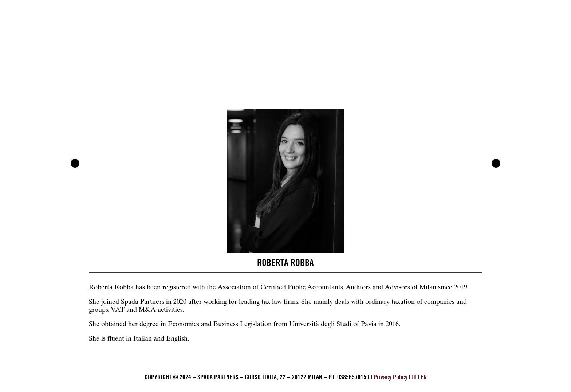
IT (414, 378)
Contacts (469, 78)
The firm (225, 78)
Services (163, 78)
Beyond (352, 78)
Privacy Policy (391, 378)
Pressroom (289, 78)
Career (409, 78)
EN (424, 378)
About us (102, 78)
